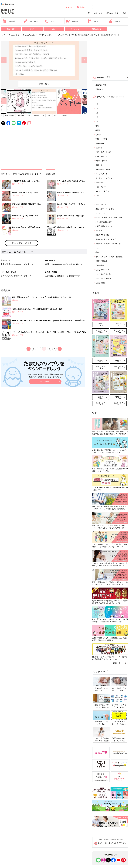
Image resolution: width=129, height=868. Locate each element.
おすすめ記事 (63, 115)
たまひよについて (102, 204)
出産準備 (72, 21)
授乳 (97, 126)
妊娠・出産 (98, 13)
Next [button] (84, 60)
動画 (97, 195)
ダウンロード (45, 382)
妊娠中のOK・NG (102, 235)
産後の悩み (100, 143)
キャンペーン (75, 29)
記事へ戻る (44, 84)
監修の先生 (100, 265)
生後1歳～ (99, 89)
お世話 (98, 135)
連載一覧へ (118, 663)
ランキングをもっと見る (21, 243)
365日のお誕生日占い (104, 222)
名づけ (50, 21)
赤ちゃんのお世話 (29, 35)
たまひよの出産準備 (103, 278)
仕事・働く (100, 165)
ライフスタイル (101, 174)
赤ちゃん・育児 (112, 13)
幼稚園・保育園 (101, 161)
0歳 (43, 115)
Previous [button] (4, 60)
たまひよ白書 (101, 283)
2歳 (55, 115)
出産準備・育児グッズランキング (108, 244)
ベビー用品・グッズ (103, 152)
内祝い (81, 7)
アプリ (32, 29)
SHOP (70, 7)
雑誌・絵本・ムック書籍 (105, 209)
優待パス (115, 21)
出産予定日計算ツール (104, 226)
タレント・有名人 (102, 191)
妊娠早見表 (9, 21)
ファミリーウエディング (105, 178)
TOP (88, 13)
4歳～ (98, 122)
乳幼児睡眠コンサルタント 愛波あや (28, 115)
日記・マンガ (101, 187)
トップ (3, 35)
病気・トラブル (101, 139)
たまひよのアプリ (102, 270)
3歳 (97, 117)
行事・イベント (101, 156)
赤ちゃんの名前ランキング (106, 239)
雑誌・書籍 (11, 29)
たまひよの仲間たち (103, 274)
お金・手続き (31, 21)
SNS (54, 29)
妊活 (124, 13)
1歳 (49, 115)
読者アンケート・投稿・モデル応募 (109, 217)
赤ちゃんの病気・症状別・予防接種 (109, 257)
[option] (44, 60)
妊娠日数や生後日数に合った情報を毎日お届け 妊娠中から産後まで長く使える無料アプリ (45, 376)
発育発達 (99, 148)
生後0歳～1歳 (101, 85)
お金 (97, 248)
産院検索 (99, 231)
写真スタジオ (97, 29)
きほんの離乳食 (101, 261)
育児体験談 (100, 182)
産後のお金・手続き (103, 169)
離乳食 (93, 21)
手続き (98, 252)
